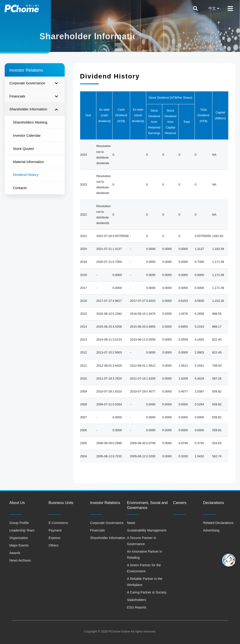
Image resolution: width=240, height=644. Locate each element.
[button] (229, 560)
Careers (180, 503)
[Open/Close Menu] (230, 9)
